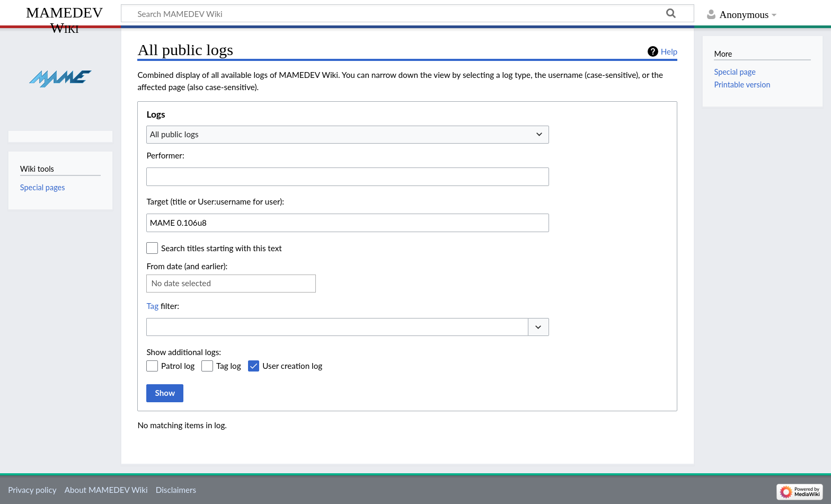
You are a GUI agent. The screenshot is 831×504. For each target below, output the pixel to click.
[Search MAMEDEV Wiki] (408, 13)
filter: (163, 306)
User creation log (292, 366)
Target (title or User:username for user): (215, 201)
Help (669, 51)
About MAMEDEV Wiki (106, 490)
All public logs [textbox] (174, 134)
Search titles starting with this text (222, 248)
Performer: (165, 155)
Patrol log (178, 366)
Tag (152, 306)
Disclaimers (176, 490)
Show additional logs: (184, 352)
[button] (538, 327)
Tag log (229, 366)
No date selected (181, 283)
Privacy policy (32, 490)
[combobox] (348, 135)
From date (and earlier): (187, 266)
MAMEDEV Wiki (64, 20)
